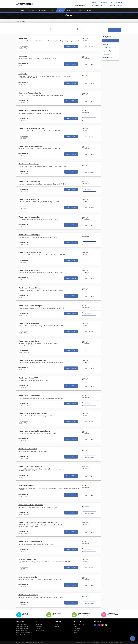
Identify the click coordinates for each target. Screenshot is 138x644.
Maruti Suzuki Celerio (22, 635)
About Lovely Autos (80, 624)
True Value (38, 629)
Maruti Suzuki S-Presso (23, 629)
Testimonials (78, 629)
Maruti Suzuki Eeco (22, 631)
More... (18, 637)
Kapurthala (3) (107, 51)
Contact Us (119, 2)
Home (22, 10)
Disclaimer (36, 642)
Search (115, 30)
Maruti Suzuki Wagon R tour (24, 633)
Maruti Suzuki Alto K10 (23, 624)
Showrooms (39, 624)
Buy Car (57, 624)
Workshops (39, 626)
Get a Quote (104, 2)
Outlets (112, 2)
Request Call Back (71, 46)
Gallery (76, 626)
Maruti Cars (95, 2)
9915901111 (82, 5)
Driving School (40, 631)
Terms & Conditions (21, 642)
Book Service (43, 10)
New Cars (32, 10)
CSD (53, 10)
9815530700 (118, 5)
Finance (80, 10)
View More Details (89, 47)
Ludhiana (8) (106, 54)
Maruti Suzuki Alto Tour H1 (24, 626)
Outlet (61, 10)
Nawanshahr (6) (107, 57)
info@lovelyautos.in (57, 615)
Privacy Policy (30, 642)
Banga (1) (106, 44)
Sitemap (42, 642)
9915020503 (99, 5)
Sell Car (57, 626)
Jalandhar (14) (107, 48)
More (89, 10)
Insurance (70, 10)
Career (76, 633)
